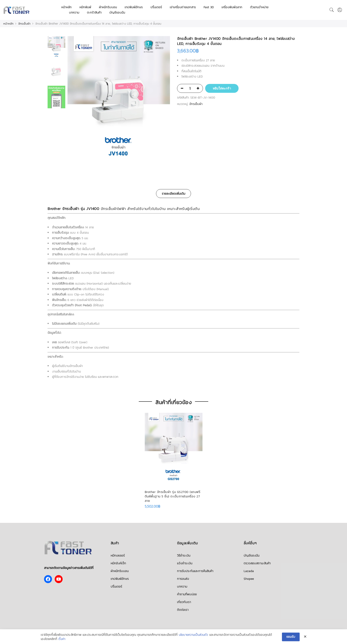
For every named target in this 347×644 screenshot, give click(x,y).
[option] (119, 102)
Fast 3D (209, 7)
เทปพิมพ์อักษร (134, 7)
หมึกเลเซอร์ (118, 556)
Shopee (249, 579)
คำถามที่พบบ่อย (187, 594)
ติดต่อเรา (183, 610)
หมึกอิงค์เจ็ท (118, 563)
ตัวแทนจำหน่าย (259, 7)
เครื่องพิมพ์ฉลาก (232, 7)
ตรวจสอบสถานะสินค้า (257, 563)
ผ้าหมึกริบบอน (108, 7)
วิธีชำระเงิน (184, 556)
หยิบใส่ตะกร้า (222, 88)
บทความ (74, 13)
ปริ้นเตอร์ (156, 7)
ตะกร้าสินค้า (94, 13)
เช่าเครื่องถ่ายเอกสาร (183, 7)
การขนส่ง (183, 579)
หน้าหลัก (67, 7)
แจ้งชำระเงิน (185, 563)
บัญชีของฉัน (117, 13)
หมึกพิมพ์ (85, 7)
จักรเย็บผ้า (24, 24)
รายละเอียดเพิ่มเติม (173, 194)
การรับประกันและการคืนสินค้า (195, 571)
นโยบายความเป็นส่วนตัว (193, 639)
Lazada (249, 571)
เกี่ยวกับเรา (184, 602)
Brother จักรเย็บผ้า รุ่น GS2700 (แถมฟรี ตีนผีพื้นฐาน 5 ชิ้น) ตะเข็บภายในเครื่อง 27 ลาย (173, 496)
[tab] (173, 194)
